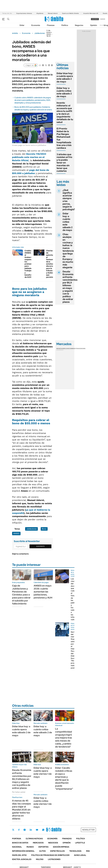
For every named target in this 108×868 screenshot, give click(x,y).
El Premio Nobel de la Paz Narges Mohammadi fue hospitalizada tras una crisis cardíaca (64, 138)
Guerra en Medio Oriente (70, 13)
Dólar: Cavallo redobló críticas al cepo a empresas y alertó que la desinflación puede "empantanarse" (64, 778)
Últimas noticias (34, 839)
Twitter (13, 830)
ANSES (16, 533)
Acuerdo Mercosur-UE (91, 13)
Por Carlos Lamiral (19, 792)
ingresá (103, 19)
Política (65, 25)
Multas (40, 859)
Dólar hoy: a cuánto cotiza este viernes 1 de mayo (43, 802)
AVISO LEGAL (80, 855)
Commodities (74, 349)
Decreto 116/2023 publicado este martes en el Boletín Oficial (29, 157)
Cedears (82, 349)
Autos (42, 851)
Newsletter (103, 25)
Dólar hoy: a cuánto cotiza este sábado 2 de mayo (64, 92)
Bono (44, 529)
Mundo (30, 847)
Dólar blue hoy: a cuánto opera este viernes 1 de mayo (43, 772)
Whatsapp (43, 830)
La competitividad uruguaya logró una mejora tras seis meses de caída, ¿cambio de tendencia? (64, 738)
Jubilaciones (40, 33)
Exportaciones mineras (24, 13)
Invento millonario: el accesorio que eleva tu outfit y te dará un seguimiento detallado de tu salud (65, 112)
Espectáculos (57, 851)
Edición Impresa (61, 847)
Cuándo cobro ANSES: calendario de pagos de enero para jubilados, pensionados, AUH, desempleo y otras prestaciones (33, 100)
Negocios (79, 25)
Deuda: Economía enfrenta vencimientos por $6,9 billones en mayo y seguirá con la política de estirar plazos (70, 287)
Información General (23, 851)
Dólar (22, 25)
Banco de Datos (20, 843)
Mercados (38, 843)
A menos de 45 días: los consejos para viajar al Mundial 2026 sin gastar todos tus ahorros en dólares (21, 810)
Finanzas (51, 25)
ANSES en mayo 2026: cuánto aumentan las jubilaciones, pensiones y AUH (43, 592)
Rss (88, 851)
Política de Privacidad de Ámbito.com (50, 855)
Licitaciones (54, 859)
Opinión (94, 25)
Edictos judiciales (22, 859)
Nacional (17, 847)
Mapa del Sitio (19, 855)
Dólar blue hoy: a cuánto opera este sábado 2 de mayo (65, 77)
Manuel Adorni (53, 13)
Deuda (105, 13)
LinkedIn (31, 830)
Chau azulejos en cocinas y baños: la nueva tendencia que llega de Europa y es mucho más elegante (68, 251)
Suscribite (40, 546)
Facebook (19, 830)
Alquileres (40, 13)
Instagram (25, 830)
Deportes (43, 847)
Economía (36, 25)
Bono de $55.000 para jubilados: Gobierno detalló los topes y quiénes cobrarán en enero (33, 108)
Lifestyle (80, 843)
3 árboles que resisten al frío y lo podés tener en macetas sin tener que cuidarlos (64, 163)
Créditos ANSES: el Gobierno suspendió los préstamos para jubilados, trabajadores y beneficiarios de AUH (30, 264)
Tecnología (75, 851)
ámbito (15, 33)
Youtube (37, 830)
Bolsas (66, 349)
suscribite (95, 19)
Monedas (60, 349)
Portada (17, 839)
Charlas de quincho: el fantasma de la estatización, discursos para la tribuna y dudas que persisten (52, 264)
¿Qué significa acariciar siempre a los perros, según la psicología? (69, 200)
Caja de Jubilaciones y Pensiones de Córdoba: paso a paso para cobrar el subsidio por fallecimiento (21, 595)
